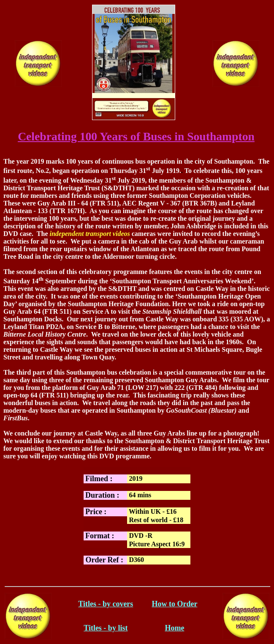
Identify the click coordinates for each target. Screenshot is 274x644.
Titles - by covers (106, 604)
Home (174, 628)
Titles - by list (106, 628)
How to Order (174, 604)
